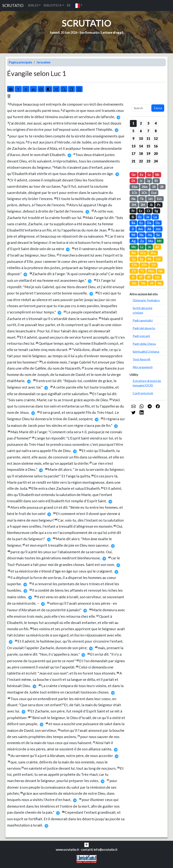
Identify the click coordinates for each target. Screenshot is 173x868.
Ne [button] (134, 199)
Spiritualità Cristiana (146, 351)
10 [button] (141, 138)
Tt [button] (142, 271)
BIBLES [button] (33, 5)
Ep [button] (142, 259)
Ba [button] (133, 223)
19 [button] (148, 153)
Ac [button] (157, 247)
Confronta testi (143, 393)
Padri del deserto (144, 328)
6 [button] (141, 131)
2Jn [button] (134, 283)
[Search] (141, 108)
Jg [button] (149, 181)
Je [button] (148, 217)
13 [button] (133, 146)
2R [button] (162, 187)
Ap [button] (160, 283)
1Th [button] (134, 265)
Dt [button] (133, 181)
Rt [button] (156, 181)
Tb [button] (142, 199)
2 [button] (141, 123)
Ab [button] (149, 229)
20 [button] (156, 153)
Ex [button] (142, 175)
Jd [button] (152, 283)
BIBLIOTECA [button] (53, 5)
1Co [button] (143, 253)
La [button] (155, 217)
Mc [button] (134, 247)
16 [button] (156, 146)
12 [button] (156, 138)
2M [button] (143, 205)
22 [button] (141, 161)
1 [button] (133, 123)
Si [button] (133, 217)
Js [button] (141, 181)
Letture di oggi (112, 32)
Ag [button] (134, 241)
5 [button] (133, 131)
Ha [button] (150, 235)
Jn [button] (150, 247)
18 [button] (141, 153)
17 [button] (133, 153)
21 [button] (133, 161)
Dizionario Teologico (146, 300)
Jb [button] (151, 205)
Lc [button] (142, 247)
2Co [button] (153, 253)
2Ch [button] (144, 193)
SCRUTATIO (13, 6)
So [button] (158, 235)
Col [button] (158, 259)
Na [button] (141, 235)
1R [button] (154, 187)
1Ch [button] (134, 193)
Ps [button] (159, 205)
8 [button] (156, 131)
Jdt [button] (150, 199)
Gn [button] (134, 175)
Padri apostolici (143, 320)
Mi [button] (133, 235)
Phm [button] (151, 271)
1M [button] (134, 205)
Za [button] (142, 241)
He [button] (161, 271)
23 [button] (148, 161)
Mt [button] (159, 241)
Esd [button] (154, 193)
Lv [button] (149, 175)
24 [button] (156, 161)
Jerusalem (43, 62)
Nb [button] (157, 175)
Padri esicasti (141, 336)
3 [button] (148, 123)
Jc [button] (133, 277)
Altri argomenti (143, 367)
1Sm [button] (134, 187)
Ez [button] (141, 223)
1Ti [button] (154, 265)
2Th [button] (144, 265)
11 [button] (148, 138)
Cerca (158, 108)
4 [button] (156, 123)
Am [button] (140, 229)
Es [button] (140, 217)
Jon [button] (158, 229)
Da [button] (149, 223)
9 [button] (133, 138)
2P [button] (149, 277)
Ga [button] (134, 259)
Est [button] (159, 199)
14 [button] (141, 146)
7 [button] (148, 131)
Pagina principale (20, 62)
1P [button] (141, 277)
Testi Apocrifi (141, 359)
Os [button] (158, 223)
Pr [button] (133, 211)
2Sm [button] (145, 187)
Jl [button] (133, 229)
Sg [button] (156, 211)
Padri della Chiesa (144, 344)
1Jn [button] (157, 277)
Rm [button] (134, 253)
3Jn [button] (143, 283)
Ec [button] (141, 211)
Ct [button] (149, 211)
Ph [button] (150, 259)
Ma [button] (151, 241)
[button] (78, 6)
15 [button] (148, 146)
